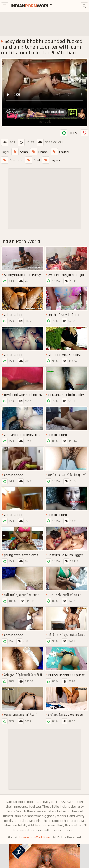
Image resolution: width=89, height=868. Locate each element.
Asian (20, 152)
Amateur (12, 160)
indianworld (32, 6)
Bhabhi (39, 152)
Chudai (60, 152)
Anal (33, 160)
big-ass (52, 160)
